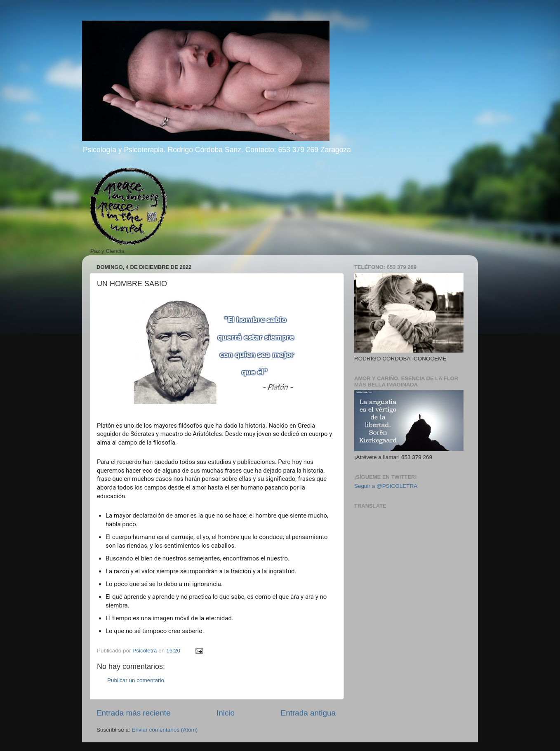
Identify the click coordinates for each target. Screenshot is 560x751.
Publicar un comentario (136, 680)
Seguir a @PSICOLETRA (386, 486)
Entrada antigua (308, 713)
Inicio (226, 713)
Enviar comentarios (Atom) (165, 730)
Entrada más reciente (134, 713)
